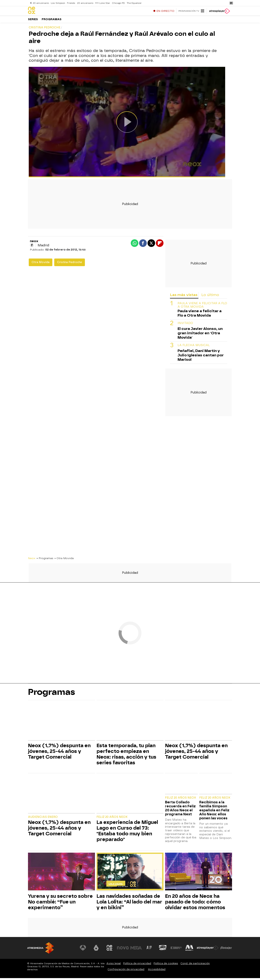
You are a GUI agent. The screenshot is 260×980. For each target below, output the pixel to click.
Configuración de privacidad (126, 971)
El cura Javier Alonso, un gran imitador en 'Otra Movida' (200, 335)
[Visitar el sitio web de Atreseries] (150, 950)
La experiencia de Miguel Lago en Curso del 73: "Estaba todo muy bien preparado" (127, 833)
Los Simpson (57, 3)
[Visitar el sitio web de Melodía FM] (189, 950)
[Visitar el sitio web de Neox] (110, 950)
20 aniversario (41, 3)
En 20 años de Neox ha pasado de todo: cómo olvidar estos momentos (195, 904)
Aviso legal (114, 965)
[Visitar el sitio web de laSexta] (97, 950)
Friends (70, 3)
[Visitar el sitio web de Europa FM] (176, 950)
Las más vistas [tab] (184, 297)
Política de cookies (166, 965)
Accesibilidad (157, 971)
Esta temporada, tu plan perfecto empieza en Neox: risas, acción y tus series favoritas (126, 756)
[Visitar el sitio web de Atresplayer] (208, 950)
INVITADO (185, 325)
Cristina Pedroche (70, 264)
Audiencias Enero (43, 819)
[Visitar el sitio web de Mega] (136, 950)
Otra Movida (41, 264)
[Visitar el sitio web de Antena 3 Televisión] (83, 950)
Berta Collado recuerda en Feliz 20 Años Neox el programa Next (180, 810)
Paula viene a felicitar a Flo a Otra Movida (202, 307)
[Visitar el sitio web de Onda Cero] (163, 950)
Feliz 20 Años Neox (112, 819)
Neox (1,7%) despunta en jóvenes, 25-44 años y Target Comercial (59, 753)
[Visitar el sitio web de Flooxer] (226, 950)
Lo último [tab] (210, 297)
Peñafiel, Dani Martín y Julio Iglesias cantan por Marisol (201, 357)
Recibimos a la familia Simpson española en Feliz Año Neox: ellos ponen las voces (214, 812)
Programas (52, 21)
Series (33, 21)
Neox (32, 560)
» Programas (45, 560)
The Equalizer (132, 3)
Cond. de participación (195, 965)
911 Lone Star (101, 3)
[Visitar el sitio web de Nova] (123, 950)
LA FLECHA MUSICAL (194, 347)
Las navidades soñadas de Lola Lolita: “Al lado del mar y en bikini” (129, 904)
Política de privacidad (137, 965)
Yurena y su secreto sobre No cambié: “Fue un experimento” (60, 904)
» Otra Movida (64, 560)
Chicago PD (117, 3)
